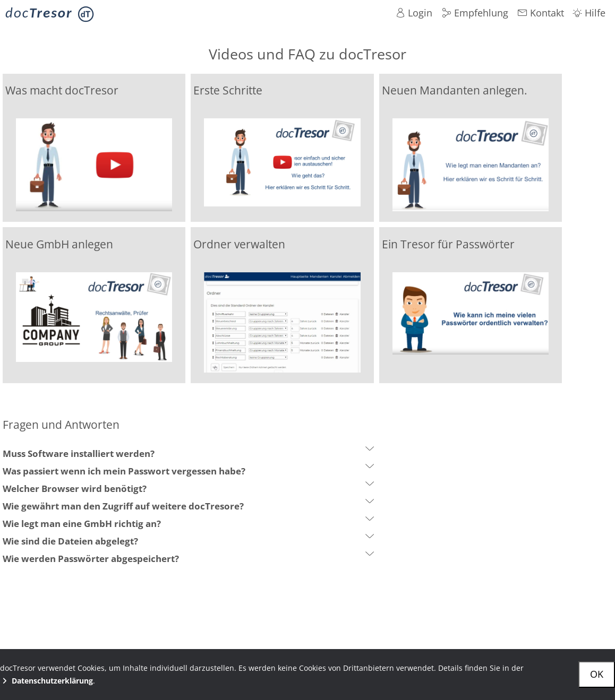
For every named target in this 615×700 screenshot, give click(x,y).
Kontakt (541, 13)
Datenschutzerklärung (46, 681)
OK (597, 674)
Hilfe (589, 13)
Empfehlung (475, 13)
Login (414, 13)
